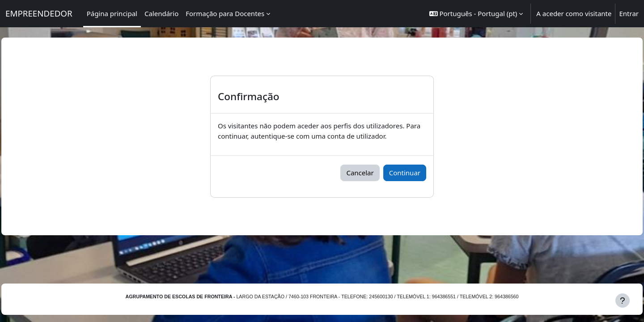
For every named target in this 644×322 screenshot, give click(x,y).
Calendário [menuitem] (161, 13)
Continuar (405, 173)
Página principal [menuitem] (112, 13)
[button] (476, 14)
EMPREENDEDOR (39, 13)
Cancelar (360, 173)
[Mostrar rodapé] (623, 301)
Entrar (629, 13)
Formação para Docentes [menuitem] (225, 13)
